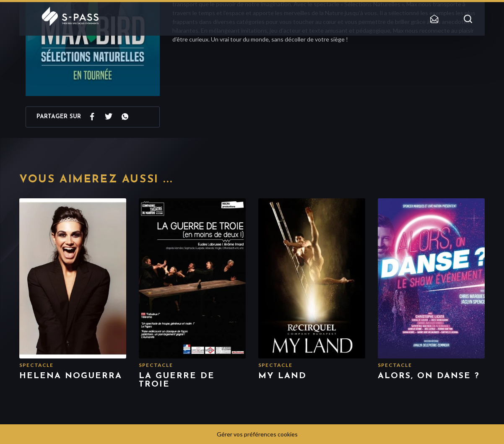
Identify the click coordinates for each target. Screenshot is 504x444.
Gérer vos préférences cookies (257, 434)
